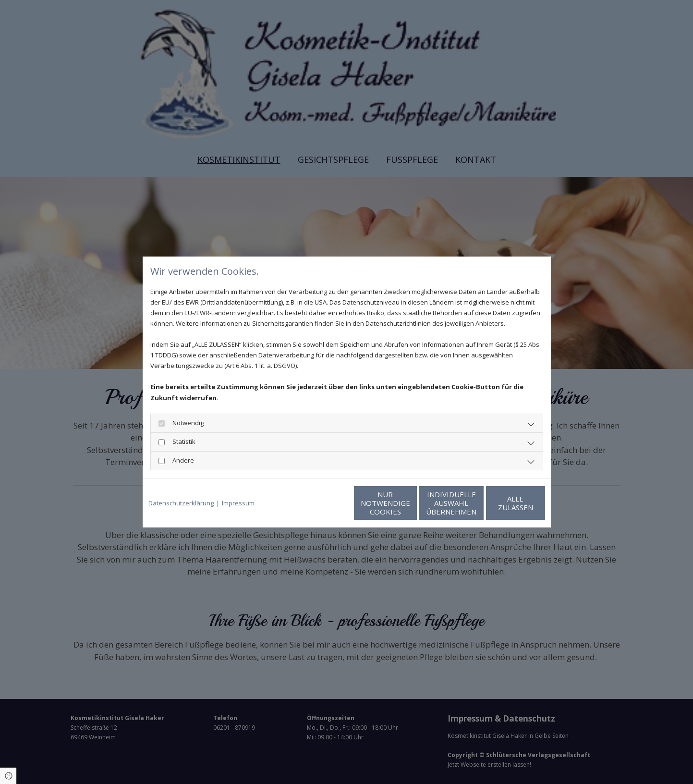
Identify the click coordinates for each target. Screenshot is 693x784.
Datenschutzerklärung (181, 503)
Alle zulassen (501, 503)
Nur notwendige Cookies (318, 503)
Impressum (238, 503)
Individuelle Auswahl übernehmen (409, 503)
